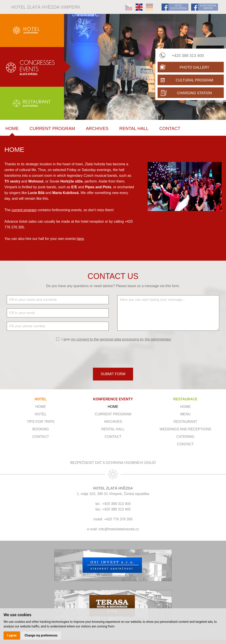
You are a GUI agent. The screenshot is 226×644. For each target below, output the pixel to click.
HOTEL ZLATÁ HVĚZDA (179, 7)
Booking (41, 429)
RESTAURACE (185, 399)
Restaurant (185, 422)
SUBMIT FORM (113, 374)
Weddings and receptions (185, 429)
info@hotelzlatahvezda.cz (119, 529)
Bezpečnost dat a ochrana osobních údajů (113, 463)
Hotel (40, 414)
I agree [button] (12, 635)
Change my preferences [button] (41, 635)
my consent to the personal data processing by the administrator (121, 339)
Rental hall (134, 128)
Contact (170, 128)
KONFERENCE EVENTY (113, 399)
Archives (97, 128)
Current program (52, 128)
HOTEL (41, 399)
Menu (185, 414)
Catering (185, 437)
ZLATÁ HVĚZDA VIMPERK (208, 7)
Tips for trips (40, 422)
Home (12, 128)
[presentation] (113, 354)
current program (24, 210)
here (80, 239)
